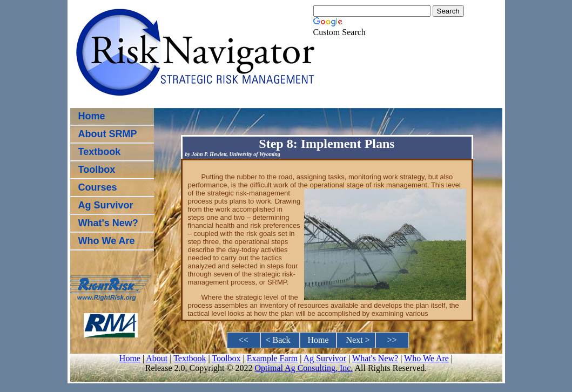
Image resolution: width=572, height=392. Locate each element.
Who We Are (107, 241)
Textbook (100, 152)
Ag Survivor (106, 205)
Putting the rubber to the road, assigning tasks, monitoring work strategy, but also (327, 177)
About (157, 358)
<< (244, 340)
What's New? (108, 223)
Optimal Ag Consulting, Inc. (304, 368)
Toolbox (97, 170)
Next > (356, 340)
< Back (280, 340)
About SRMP (108, 134)
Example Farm (272, 358)
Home (92, 116)
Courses (98, 187)
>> (392, 340)
